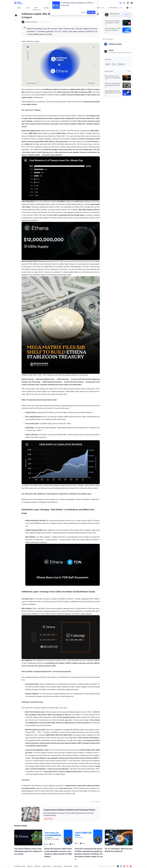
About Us (30, 866)
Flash (28, 8)
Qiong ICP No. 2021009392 (107, 866)
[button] (132, 3)
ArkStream (121, 64)
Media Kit (38, 866)
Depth (37, 8)
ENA (114, 64)
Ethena (108, 64)
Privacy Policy (57, 866)
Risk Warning (68, 866)
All (129, 71)
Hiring (76, 866)
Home (19, 8)
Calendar (46, 8)
